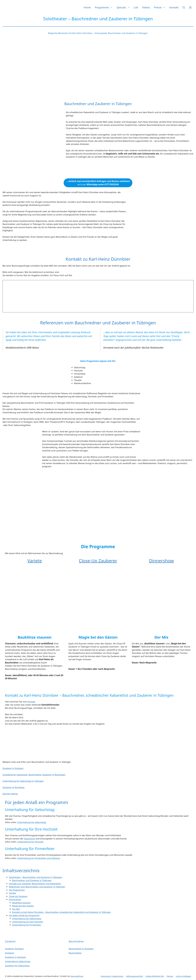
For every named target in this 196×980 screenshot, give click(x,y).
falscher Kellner (10, 794)
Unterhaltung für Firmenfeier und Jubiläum (39, 858)
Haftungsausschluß (134, 976)
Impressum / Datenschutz (112, 976)
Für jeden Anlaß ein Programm (24, 915)
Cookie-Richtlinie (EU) (155, 976)
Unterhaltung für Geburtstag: (27, 918)
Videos (146, 7)
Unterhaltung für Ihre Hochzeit (28, 922)
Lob (136, 7)
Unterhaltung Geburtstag (18, 961)
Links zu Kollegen (183, 976)
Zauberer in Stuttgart (13, 768)
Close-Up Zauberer (98, 561)
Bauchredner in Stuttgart (81, 949)
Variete (35, 561)
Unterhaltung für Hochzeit (30, 842)
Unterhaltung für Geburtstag (32, 822)
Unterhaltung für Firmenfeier (27, 925)
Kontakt (174, 7)
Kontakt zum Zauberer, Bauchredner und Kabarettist (35, 884)
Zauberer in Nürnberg (13, 787)
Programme (105, 7)
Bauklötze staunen (21, 903)
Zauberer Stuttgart (14, 949)
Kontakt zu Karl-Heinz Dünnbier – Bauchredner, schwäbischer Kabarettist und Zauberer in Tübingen (61, 912)
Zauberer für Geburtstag (17, 966)
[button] (184, 7)
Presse (161, 7)
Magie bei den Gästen (23, 906)
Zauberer (10, 953)
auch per (98, 183)
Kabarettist (30, 839)
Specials (124, 7)
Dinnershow (161, 561)
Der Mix (16, 909)
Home (87, 7)
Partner (170, 976)
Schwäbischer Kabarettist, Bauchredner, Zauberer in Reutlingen (34, 775)
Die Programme (17, 890)
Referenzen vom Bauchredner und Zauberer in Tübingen (37, 887)
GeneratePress (77, 976)
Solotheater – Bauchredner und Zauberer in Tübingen (35, 877)
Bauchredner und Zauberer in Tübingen (32, 880)
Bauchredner (75, 953)
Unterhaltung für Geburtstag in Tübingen (23, 781)
